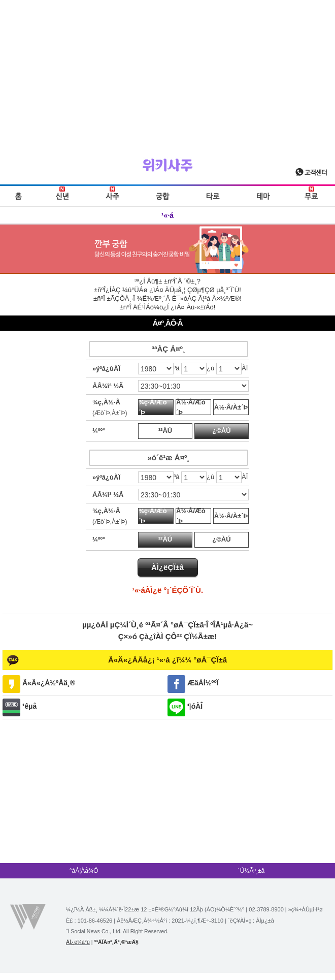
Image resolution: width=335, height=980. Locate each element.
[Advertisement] (167, 71)
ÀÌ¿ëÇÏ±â (167, 567)
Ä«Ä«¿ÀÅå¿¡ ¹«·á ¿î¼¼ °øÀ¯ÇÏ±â (167, 660)
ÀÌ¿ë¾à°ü (78, 942)
